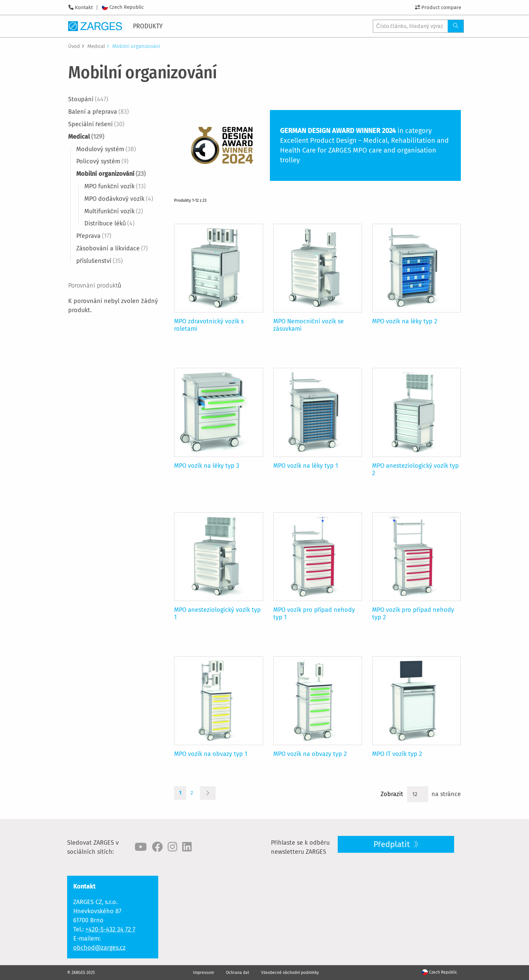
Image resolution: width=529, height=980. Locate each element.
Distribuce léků (109, 223)
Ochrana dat (238, 973)
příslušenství (100, 261)
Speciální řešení (96, 124)
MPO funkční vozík (115, 186)
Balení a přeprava (99, 112)
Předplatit (393, 844)
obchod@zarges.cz (99, 948)
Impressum (203, 973)
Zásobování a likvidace (112, 248)
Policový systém (102, 161)
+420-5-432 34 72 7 (110, 929)
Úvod (74, 46)
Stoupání (88, 99)
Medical (96, 46)
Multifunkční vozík (114, 211)
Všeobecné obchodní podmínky (290, 973)
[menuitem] (149, 26)
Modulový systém (106, 149)
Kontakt (84, 7)
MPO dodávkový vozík (119, 199)
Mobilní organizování (111, 174)
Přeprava (94, 236)
